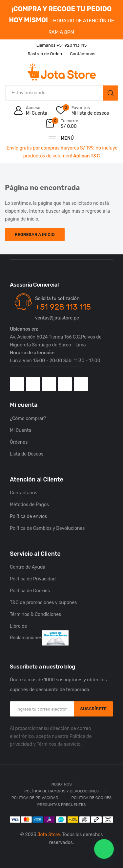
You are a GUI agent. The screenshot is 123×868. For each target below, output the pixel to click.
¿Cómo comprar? (28, 419)
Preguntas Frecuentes (62, 805)
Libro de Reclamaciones (39, 634)
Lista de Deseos (27, 454)
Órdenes (19, 442)
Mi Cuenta (20, 430)
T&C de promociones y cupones (43, 603)
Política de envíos (29, 516)
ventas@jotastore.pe (57, 318)
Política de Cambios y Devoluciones (47, 528)
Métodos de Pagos (29, 505)
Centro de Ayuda (28, 567)
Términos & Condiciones (35, 614)
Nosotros (61, 784)
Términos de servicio (59, 744)
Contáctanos (24, 493)
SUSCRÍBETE (93, 709)
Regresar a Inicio (35, 235)
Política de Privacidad (33, 579)
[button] (104, 849)
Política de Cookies (30, 591)
